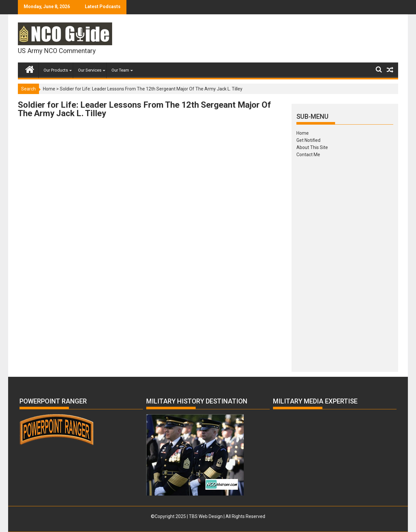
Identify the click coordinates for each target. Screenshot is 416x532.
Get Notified (308, 140)
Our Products (56, 70)
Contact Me (308, 155)
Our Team (120, 70)
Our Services (90, 70)
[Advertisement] (345, 263)
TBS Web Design (206, 516)
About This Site (312, 147)
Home (49, 89)
